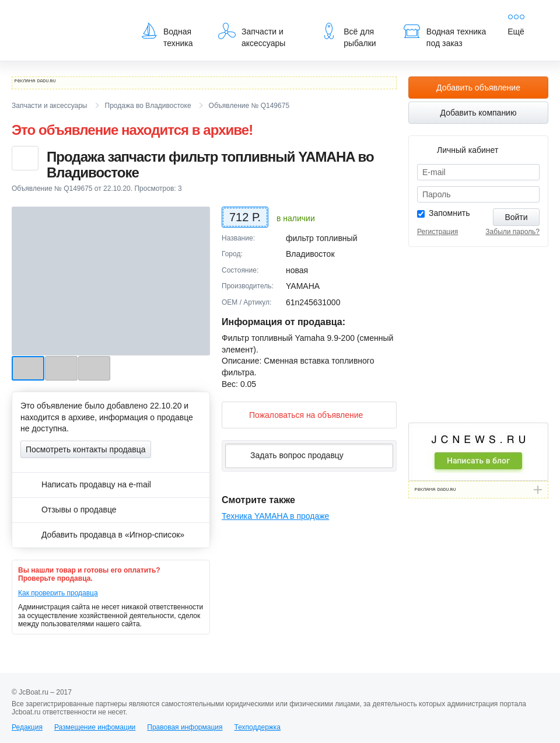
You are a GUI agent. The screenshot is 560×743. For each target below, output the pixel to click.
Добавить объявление (478, 88)
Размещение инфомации (95, 727)
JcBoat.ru (68, 18)
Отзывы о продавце (69, 510)
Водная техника (167, 35)
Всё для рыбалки (348, 35)
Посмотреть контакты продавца (86, 449)
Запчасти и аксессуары (252, 35)
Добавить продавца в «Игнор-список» (102, 535)
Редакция (27, 727)
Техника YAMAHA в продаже (275, 516)
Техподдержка (257, 727)
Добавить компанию (479, 113)
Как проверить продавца (58, 593)
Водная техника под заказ (444, 35)
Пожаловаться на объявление (297, 415)
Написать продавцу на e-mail (86, 484)
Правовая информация (185, 727)
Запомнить (449, 213)
